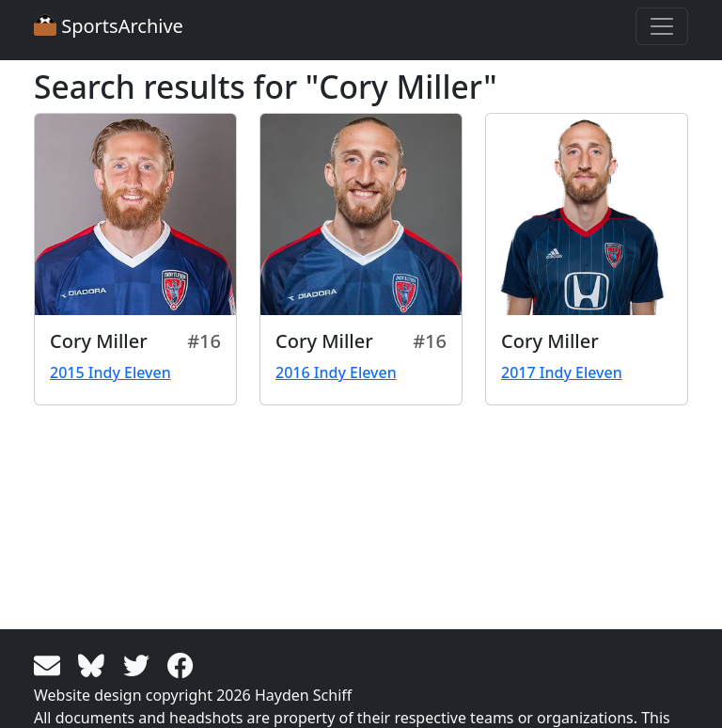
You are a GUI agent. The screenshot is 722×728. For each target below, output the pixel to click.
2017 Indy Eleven (562, 372)
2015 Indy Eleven (110, 372)
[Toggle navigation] (662, 26)
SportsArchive (109, 26)
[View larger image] (135, 214)
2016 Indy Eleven (336, 372)
